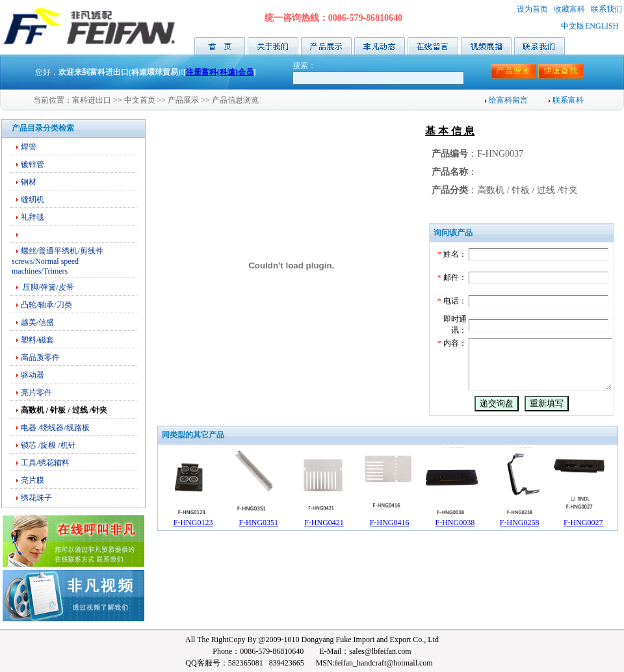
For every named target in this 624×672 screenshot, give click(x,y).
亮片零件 (36, 393)
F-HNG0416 (390, 545)
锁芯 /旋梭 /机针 (48, 445)
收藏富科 (569, 9)
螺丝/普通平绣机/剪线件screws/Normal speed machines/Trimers (58, 261)
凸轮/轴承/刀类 (46, 305)
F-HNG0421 (324, 545)
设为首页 (532, 9)
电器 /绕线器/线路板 (55, 428)
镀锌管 (32, 164)
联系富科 (566, 100)
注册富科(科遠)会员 (220, 72)
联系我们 (606, 9)
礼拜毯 (32, 217)
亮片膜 (32, 480)
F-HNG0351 (258, 545)
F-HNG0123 (193, 545)
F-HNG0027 (583, 545)
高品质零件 (40, 357)
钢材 (29, 182)
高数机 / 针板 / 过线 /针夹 (64, 410)
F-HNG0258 (520, 545)
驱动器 (32, 375)
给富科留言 (506, 100)
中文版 (573, 26)
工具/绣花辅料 (45, 463)
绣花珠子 (36, 498)
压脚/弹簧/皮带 (47, 287)
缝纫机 (32, 200)
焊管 (29, 147)
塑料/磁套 (37, 340)
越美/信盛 (37, 322)
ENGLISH (602, 26)
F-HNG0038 (455, 545)
